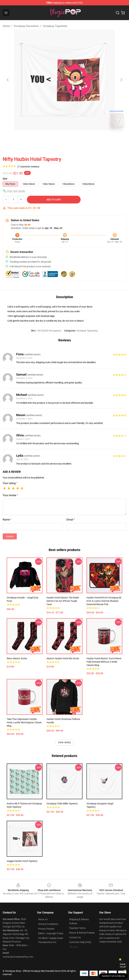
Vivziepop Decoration (26, 26)
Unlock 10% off (123, 966)
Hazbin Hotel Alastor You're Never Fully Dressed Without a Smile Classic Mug (104, 662)
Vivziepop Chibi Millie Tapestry (62, 804)
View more (65, 743)
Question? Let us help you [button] (113, 976)
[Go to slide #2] (73, 137)
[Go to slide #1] (56, 137)
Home (6, 26)
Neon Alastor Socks (17, 658)
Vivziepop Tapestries (55, 26)
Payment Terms (77, 928)
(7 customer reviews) (28, 167)
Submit (10, 536)
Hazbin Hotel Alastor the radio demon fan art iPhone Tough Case (63, 601)
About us (43, 919)
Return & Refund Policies (82, 933)
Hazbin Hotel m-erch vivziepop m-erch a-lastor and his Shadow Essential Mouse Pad (104, 601)
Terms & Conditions (48, 924)
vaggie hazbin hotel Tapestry (22, 861)
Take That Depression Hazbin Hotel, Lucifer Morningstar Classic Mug (24, 722)
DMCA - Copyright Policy (51, 933)
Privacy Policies (46, 929)
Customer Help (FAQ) (80, 942)
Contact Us (75, 937)
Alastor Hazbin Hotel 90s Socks (63, 658)
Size (5, 179)
